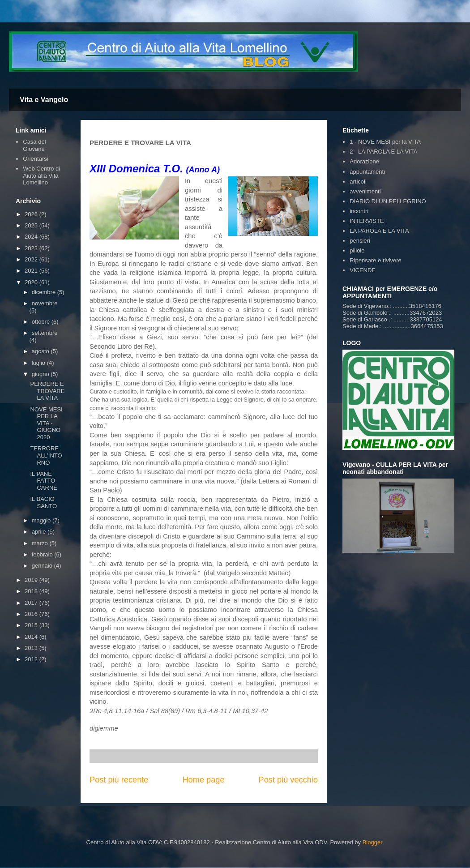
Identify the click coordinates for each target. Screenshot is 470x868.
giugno (41, 374)
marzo (41, 543)
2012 (32, 659)
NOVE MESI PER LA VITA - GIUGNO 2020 (46, 423)
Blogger (372, 842)
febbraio (43, 554)
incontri (359, 211)
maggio (42, 520)
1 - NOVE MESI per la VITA (385, 142)
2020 (32, 282)
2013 (32, 648)
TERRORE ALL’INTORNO (46, 455)
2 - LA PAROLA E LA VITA (383, 152)
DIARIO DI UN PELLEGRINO (388, 201)
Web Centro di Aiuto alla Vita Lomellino (41, 175)
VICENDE (363, 270)
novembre (45, 303)
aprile (40, 532)
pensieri (360, 241)
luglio (39, 363)
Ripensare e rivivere (376, 260)
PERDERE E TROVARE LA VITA (47, 391)
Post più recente (119, 780)
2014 (32, 637)
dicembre (45, 292)
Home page (203, 780)
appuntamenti (367, 172)
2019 (32, 580)
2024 (32, 237)
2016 (32, 614)
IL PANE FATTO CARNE (44, 481)
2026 (32, 214)
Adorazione (364, 161)
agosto (41, 351)
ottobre (42, 322)
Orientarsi (35, 159)
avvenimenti (365, 191)
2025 (32, 225)
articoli (358, 182)
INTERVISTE (367, 221)
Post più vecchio (288, 780)
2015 (32, 625)
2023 (32, 248)
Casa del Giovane (34, 145)
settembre (45, 333)
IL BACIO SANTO (43, 502)
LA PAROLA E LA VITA (379, 231)
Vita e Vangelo (44, 100)
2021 (32, 271)
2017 (32, 603)
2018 (32, 591)
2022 (32, 259)
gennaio (43, 566)
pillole (357, 250)
